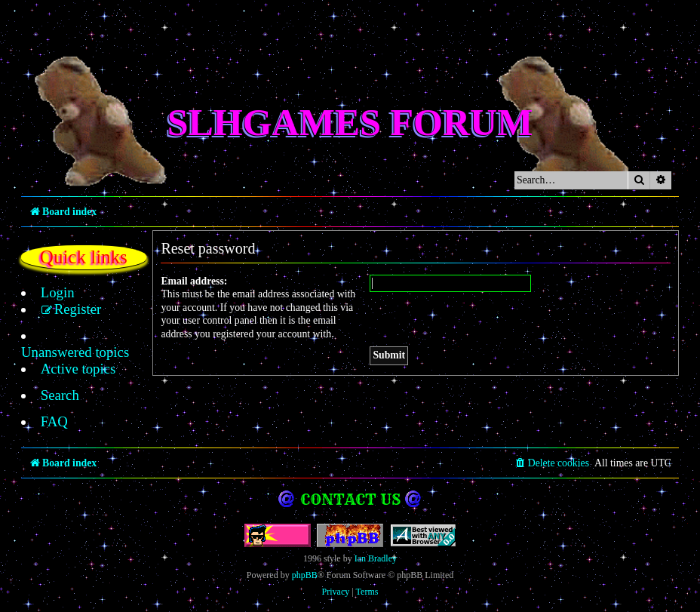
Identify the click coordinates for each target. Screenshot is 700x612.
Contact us (350, 483)
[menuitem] (49, 293)
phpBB (305, 558)
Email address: (194, 281)
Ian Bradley (376, 542)
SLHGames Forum (350, 122)
